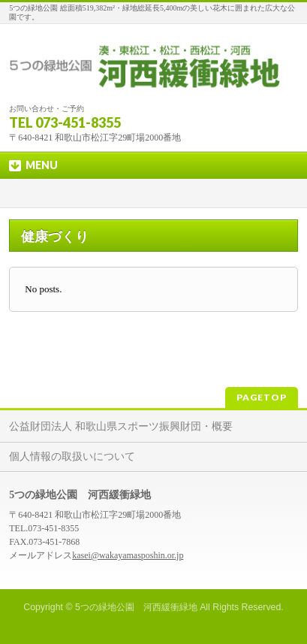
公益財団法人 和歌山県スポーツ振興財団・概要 (121, 426)
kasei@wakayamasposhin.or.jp (128, 555)
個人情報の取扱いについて (72, 457)
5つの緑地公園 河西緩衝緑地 (136, 607)
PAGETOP (262, 397)
